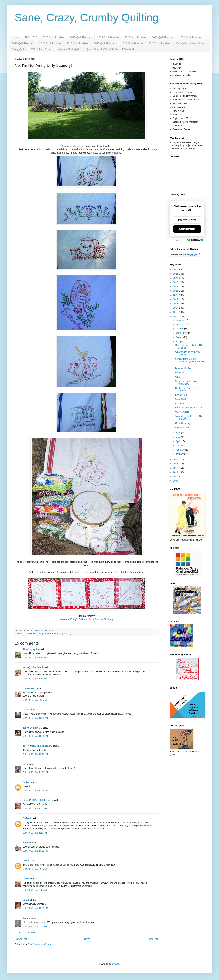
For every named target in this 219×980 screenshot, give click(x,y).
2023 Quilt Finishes (135, 37)
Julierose (28, 710)
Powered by (187, 240)
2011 (176, 472)
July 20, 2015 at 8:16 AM (35, 869)
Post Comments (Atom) (39, 944)
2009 (176, 481)
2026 (176, 269)
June (178, 433)
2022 (176, 287)
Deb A (26, 861)
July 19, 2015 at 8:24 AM (35, 658)
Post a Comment (27, 933)
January (180, 454)
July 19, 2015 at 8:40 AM (35, 679)
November (181, 324)
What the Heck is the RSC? (189, 408)
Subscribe (187, 229)
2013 (176, 464)
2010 (176, 476)
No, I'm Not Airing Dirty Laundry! (186, 389)
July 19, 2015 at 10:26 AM (35, 754)
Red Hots (180, 404)
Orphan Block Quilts (70, 49)
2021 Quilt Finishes (190, 37)
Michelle (27, 843)
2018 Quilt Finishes (78, 43)
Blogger (115, 964)
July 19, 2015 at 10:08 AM (35, 718)
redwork (47, 633)
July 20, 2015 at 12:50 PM (35, 908)
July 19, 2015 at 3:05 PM (35, 809)
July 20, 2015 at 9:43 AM (35, 890)
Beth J (26, 782)
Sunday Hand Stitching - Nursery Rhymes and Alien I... (190, 362)
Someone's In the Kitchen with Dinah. (188, 382)
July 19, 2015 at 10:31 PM (35, 851)
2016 (176, 312)
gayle (26, 764)
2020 (176, 295)
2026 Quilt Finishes (53, 37)
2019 (176, 299)
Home (15, 37)
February (180, 450)
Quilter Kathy (30, 688)
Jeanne (27, 918)
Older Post (153, 939)
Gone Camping (183, 423)
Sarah (26, 900)
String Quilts (19, 49)
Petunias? (180, 373)
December (181, 320)
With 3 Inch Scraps (42, 49)
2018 (176, 304)
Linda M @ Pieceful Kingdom (38, 800)
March (179, 446)
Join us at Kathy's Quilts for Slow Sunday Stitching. (86, 619)
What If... (180, 377)
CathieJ (27, 818)
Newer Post (21, 939)
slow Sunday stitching (62, 633)
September (181, 333)
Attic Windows (182, 427)
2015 (176, 316)
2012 (176, 468)
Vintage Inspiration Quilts (190, 43)
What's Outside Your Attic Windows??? (187, 353)
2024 (176, 278)
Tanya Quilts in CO (32, 728)
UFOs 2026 (30, 37)
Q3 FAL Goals (182, 412)
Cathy (26, 879)
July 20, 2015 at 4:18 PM (35, 926)
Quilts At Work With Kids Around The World (111, 49)
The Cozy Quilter (31, 649)
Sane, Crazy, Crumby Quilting (87, 18)
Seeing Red (181, 395)
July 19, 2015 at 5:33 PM (35, 833)
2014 (176, 459)
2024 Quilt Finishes (108, 37)
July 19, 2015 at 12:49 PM (35, 791)
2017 (176, 308)
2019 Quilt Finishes (50, 43)
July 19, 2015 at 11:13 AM (35, 772)
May (178, 437)
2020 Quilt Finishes (23, 43)
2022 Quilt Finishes (163, 37)
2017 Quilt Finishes (105, 43)
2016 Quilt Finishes (132, 43)
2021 (176, 291)
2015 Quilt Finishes (160, 43)
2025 (176, 274)
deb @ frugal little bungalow (37, 746)
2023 (176, 282)
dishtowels (28, 633)
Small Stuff (180, 399)
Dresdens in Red (183, 368)
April (178, 441)
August (179, 337)
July (178, 341)
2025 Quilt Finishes (81, 37)
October (180, 329)
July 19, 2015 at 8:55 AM (35, 700)
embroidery (38, 633)
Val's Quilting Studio (33, 667)
